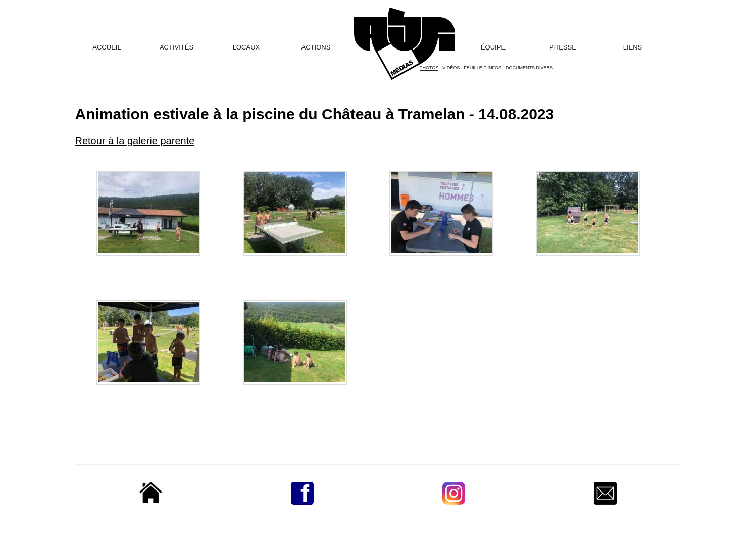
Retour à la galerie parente (135, 141)
